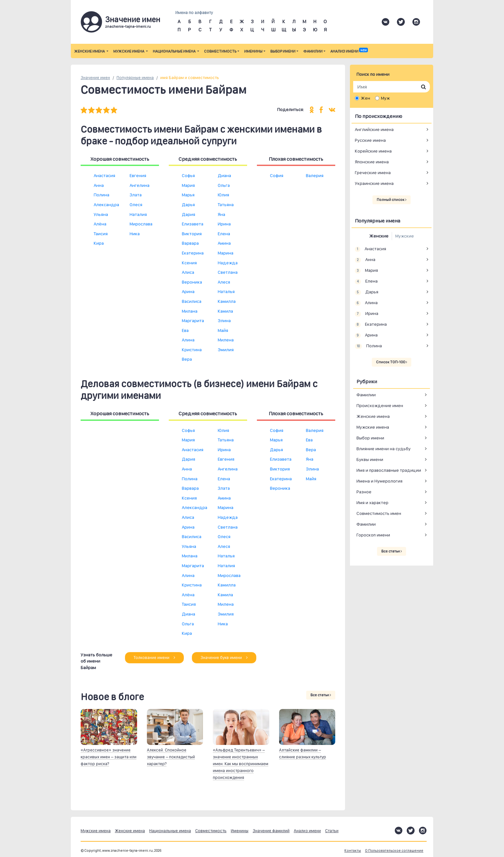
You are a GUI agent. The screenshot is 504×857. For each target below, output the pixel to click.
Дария (189, 214)
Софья (188, 175)
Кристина (192, 350)
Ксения (189, 263)
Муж (385, 98)
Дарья (188, 205)
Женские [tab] (379, 236)
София (277, 175)
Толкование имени (154, 658)
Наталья (226, 291)
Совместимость (220, 51)
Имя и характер (372, 503)
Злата (136, 195)
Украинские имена (374, 183)
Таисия (101, 234)
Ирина (224, 224)
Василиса (192, 301)
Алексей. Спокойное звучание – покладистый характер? (171, 757)
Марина (226, 253)
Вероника (192, 282)
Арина (188, 291)
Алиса (188, 272)
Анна (99, 185)
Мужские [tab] (405, 236)
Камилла (227, 301)
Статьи (332, 831)
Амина (224, 243)
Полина (102, 195)
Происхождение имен (380, 405)
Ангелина (140, 185)
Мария (188, 185)
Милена (226, 340)
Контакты (353, 851)
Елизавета (193, 224)
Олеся (136, 205)
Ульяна (101, 214)
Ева (185, 330)
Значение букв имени (224, 658)
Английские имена (374, 129)
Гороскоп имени (373, 535)
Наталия (138, 214)
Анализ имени (349, 51)
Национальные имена (174, 51)
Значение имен (95, 78)
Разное (364, 492)
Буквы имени (370, 459)
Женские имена (90, 51)
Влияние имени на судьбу (384, 449)
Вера (187, 359)
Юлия (223, 195)
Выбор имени (283, 51)
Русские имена (370, 140)
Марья (188, 195)
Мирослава (141, 224)
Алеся (224, 282)
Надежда (228, 263)
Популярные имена (135, 78)
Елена (224, 234)
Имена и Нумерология (379, 481)
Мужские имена (129, 51)
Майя (223, 330)
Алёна (100, 224)
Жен (365, 98)
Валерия (315, 175)
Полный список (392, 200)
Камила (225, 311)
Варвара (190, 243)
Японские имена (372, 162)
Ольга (224, 185)
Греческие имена (373, 173)
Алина (188, 340)
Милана (190, 311)
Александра (106, 205)
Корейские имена (373, 151)
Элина (224, 321)
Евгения (138, 175)
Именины (253, 51)
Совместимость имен (379, 513)
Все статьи (321, 695)
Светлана (228, 272)
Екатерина (193, 253)
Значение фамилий (271, 831)
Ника (135, 234)
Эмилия (226, 350)
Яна (221, 214)
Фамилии (313, 51)
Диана (224, 175)
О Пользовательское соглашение (394, 851)
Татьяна (226, 205)
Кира (99, 243)
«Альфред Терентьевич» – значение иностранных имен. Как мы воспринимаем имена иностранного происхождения (241, 764)
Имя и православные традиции (389, 470)
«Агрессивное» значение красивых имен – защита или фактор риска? (109, 757)
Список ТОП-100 (392, 362)
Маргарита (193, 321)
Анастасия (104, 175)
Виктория (192, 234)
